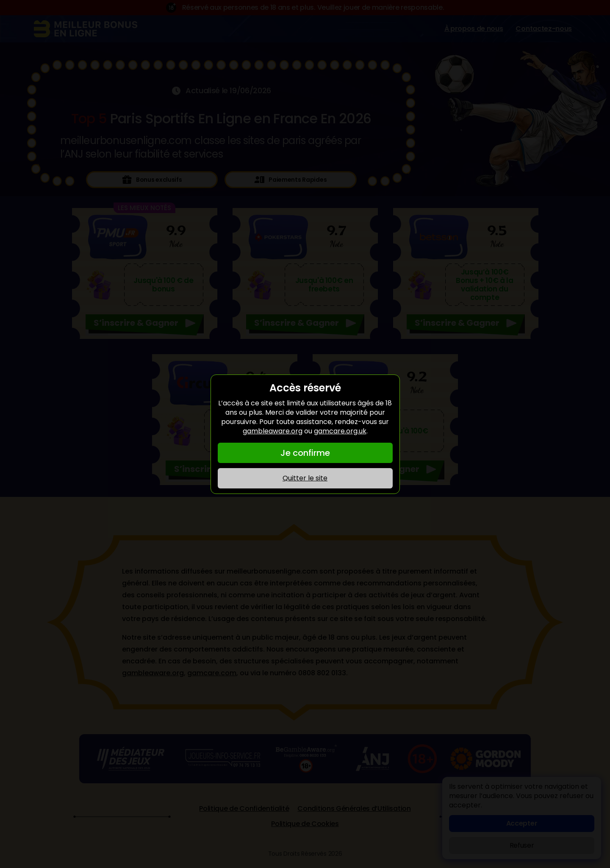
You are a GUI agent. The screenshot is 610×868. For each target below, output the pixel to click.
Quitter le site (305, 478)
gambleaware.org (273, 431)
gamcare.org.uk (340, 431)
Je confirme (305, 453)
